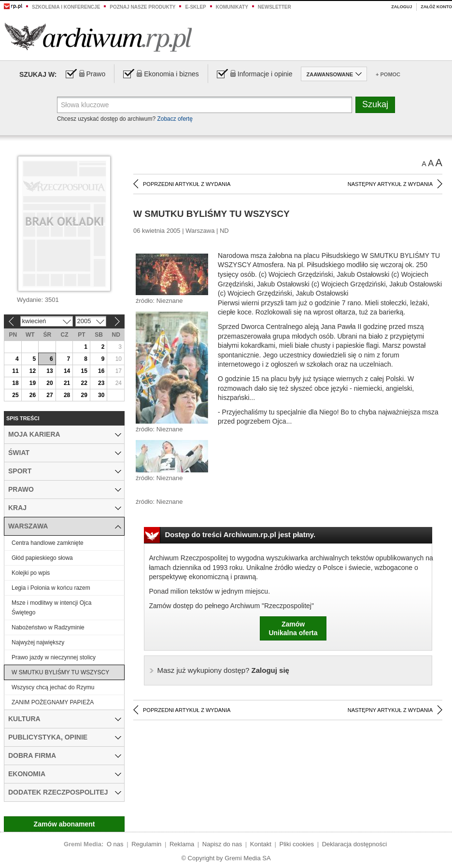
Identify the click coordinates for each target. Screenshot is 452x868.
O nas (115, 844)
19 (33, 383)
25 (15, 395)
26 (33, 395)
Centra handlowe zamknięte (48, 543)
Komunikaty (232, 7)
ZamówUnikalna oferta (293, 628)
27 (49, 395)
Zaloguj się (223, 670)
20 (49, 383)
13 (49, 371)
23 (101, 383)
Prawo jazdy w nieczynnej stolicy (54, 657)
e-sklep (195, 7)
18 (15, 383)
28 (67, 395)
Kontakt (261, 844)
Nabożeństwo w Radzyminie (48, 627)
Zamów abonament (64, 824)
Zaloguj (402, 7)
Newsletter (275, 7)
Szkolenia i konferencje (66, 7)
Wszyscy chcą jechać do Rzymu (53, 687)
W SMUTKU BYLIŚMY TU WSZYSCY (60, 672)
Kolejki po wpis (31, 573)
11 (15, 371)
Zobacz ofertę (175, 119)
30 (101, 395)
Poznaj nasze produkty (142, 7)
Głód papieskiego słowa (42, 558)
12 (33, 371)
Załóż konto (436, 7)
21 (67, 383)
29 (84, 395)
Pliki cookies (297, 844)
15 (84, 371)
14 (67, 371)
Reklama (182, 844)
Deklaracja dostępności (354, 844)
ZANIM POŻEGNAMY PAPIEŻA (53, 702)
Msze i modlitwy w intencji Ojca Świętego (51, 608)
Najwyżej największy (38, 642)
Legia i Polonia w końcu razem (51, 588)
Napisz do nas (222, 844)
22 (84, 383)
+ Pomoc (388, 74)
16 (101, 371)
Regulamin (146, 844)
